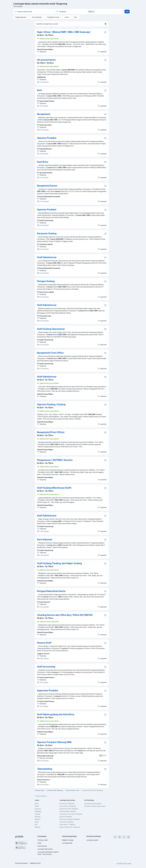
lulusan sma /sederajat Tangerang (70, 819)
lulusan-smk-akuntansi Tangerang (70, 827)
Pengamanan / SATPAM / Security (55, 460)
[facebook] (115, 837)
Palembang (38, 811)
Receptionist (44, 114)
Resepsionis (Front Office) (51, 432)
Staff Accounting (46, 667)
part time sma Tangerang (67, 804)
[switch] (106, 24)
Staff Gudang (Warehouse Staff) (54, 488)
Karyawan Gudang (47, 233)
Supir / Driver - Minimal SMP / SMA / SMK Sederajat (64, 32)
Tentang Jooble (43, 840)
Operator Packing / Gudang (51, 404)
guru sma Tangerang (66, 817)
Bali (36, 824)
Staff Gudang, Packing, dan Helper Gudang (59, 563)
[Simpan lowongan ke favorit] (105, 32)
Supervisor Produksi (48, 691)
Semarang (38, 809)
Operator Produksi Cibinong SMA (54, 742)
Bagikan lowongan (68, 840)
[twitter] (124, 837)
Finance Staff (44, 643)
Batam (37, 822)
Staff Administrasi (47, 257)
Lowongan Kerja (67, 843)
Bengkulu (38, 827)
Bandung (37, 817)
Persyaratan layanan (21, 863)
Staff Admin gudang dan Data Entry (56, 714)
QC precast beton (46, 60)
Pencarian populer (42, 796)
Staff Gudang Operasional (51, 329)
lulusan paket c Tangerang (67, 824)
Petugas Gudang (46, 281)
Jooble (129, 864)
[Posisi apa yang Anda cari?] (34, 12)
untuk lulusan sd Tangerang (68, 806)
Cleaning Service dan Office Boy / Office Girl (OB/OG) (65, 615)
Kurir (40, 90)
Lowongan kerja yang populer (93, 804)
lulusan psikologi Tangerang (68, 811)
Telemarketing (45, 769)
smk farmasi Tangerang (66, 822)
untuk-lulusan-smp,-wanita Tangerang (71, 814)
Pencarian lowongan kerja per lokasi (95, 806)
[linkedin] (128, 837)
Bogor (37, 804)
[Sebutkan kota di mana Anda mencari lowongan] (76, 12)
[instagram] (120, 837)
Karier (39, 843)
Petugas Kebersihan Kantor (51, 591)
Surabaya (38, 814)
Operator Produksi (47, 138)
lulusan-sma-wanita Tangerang (69, 809)
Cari (127, 12)
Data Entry (43, 162)
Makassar (38, 819)
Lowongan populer (92, 840)
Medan (37, 806)
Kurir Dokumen (45, 539)
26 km (92, 12)
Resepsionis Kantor (47, 186)
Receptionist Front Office (50, 353)
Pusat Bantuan (42, 846)
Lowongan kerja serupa (45, 849)
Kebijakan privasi (35, 863)
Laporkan (102, 52)
